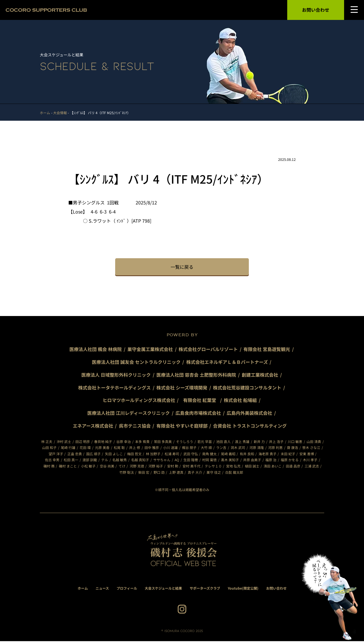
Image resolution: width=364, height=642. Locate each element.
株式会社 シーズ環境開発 (182, 388)
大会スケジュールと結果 (163, 589)
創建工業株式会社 (260, 375)
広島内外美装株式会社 (249, 414)
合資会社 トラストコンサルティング (250, 426)
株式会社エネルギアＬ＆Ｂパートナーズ (227, 363)
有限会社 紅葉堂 (202, 401)
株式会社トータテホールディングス (114, 388)
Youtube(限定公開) (243, 589)
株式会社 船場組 (241, 401)
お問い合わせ (316, 10)
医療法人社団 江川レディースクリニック (129, 414)
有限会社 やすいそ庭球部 (182, 426)
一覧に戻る (182, 267)
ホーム (83, 589)
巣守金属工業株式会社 (150, 350)
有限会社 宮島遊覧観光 (267, 350)
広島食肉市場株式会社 (198, 414)
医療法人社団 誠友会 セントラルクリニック (136, 363)
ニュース (102, 589)
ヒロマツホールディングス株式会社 (139, 401)
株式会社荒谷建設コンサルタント (247, 388)
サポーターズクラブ (205, 589)
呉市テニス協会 (135, 426)
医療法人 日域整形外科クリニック (116, 375)
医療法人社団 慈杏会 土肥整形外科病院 (196, 375)
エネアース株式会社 (93, 426)
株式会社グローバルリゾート (208, 350)
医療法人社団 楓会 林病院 (96, 350)
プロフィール (127, 589)
